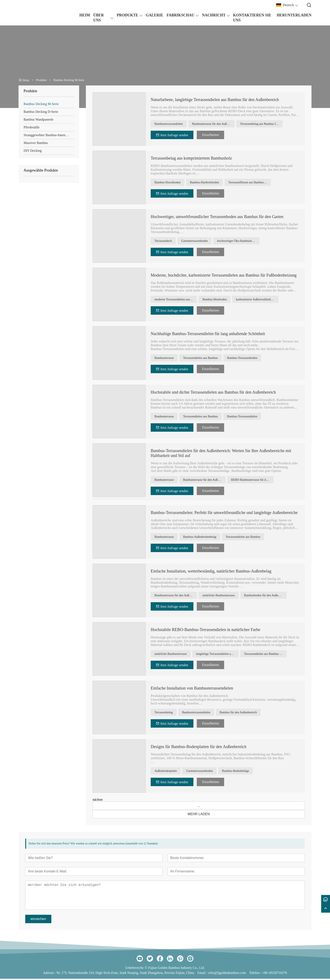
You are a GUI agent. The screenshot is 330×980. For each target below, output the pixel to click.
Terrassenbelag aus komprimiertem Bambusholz (191, 158)
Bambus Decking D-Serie (41, 112)
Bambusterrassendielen (171, 124)
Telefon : (256, 974)
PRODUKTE (128, 15)
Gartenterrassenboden (201, 241)
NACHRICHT (214, 15)
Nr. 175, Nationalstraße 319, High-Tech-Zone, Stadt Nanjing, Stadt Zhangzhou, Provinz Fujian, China (125, 974)
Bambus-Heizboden (217, 300)
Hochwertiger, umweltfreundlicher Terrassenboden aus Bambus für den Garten (217, 217)
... (199, 807)
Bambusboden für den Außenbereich (272, 597)
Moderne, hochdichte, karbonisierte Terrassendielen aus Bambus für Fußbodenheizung (224, 275)
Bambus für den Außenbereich (251, 714)
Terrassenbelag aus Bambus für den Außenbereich (267, 124)
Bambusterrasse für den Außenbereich (219, 124)
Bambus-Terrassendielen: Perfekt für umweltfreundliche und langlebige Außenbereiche (224, 514)
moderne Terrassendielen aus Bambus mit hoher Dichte (176, 300)
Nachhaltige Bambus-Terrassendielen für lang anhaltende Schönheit (208, 334)
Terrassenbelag (166, 714)
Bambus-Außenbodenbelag (207, 539)
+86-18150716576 (274, 974)
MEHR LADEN (199, 815)
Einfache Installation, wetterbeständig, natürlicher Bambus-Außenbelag (211, 572)
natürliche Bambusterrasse (222, 597)
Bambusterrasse (166, 358)
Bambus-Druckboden (170, 183)
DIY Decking (33, 151)
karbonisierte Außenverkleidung (263, 300)
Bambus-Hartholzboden (212, 183)
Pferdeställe (32, 127)
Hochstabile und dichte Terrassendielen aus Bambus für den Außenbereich (213, 392)
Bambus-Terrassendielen (253, 417)
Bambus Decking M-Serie (41, 104)
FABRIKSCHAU (181, 15)
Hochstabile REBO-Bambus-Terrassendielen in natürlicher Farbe (206, 631)
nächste (98, 801)
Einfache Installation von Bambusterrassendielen (192, 689)
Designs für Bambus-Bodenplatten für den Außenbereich (199, 748)
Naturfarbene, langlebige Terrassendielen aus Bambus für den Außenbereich (215, 100)
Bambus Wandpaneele (39, 119)
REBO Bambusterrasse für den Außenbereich (257, 480)
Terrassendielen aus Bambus (208, 358)
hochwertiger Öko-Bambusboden (249, 241)
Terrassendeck (165, 241)
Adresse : (50, 974)
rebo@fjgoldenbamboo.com (227, 974)
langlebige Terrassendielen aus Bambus (224, 656)
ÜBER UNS (98, 18)
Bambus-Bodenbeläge (248, 773)
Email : (203, 974)
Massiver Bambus (36, 143)
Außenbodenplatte (168, 773)
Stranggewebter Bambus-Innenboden (49, 135)
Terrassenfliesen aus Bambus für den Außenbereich (261, 183)
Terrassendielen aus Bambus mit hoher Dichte (272, 656)
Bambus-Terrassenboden (253, 358)
